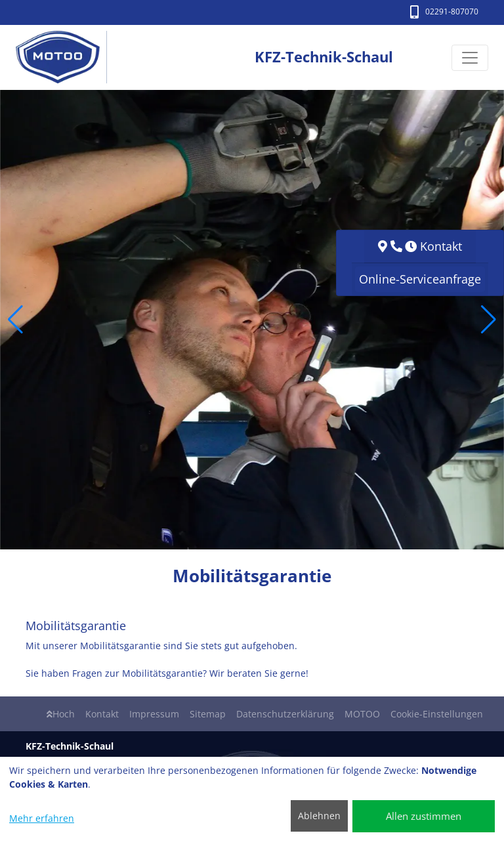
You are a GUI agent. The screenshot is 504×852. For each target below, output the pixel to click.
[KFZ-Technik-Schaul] (65, 57)
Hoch (61, 714)
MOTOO (362, 714)
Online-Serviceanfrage (420, 279)
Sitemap (208, 714)
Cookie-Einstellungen (437, 714)
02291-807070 (444, 11)
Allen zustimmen (424, 816)
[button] (15, 320)
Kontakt (102, 714)
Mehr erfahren (42, 818)
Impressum (154, 714)
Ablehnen (319, 816)
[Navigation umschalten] (470, 58)
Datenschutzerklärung (285, 714)
